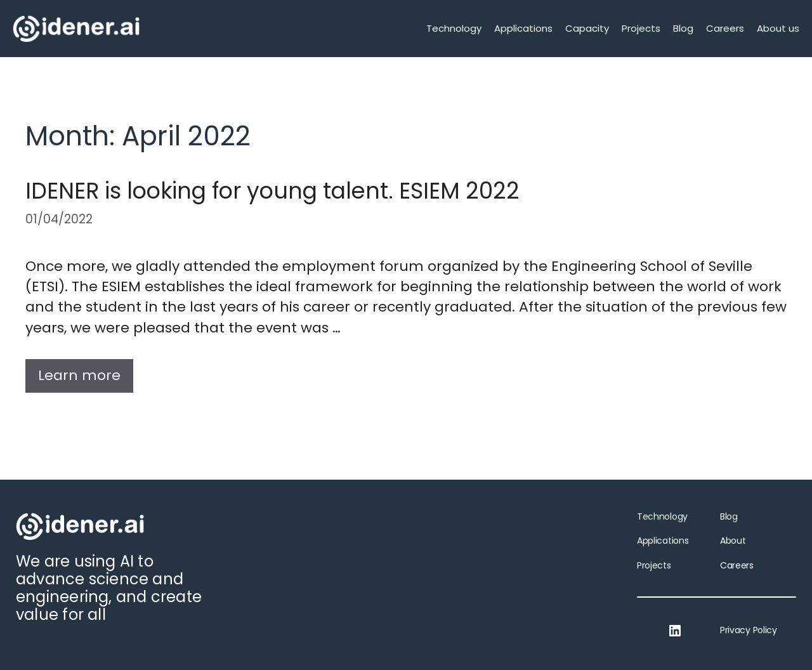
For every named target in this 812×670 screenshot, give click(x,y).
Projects (641, 28)
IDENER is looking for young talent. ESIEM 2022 (272, 191)
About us (778, 28)
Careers (725, 28)
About (733, 541)
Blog (683, 28)
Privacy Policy (749, 630)
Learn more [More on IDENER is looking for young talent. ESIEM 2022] (79, 375)
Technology (454, 28)
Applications (523, 28)
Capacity (587, 28)
